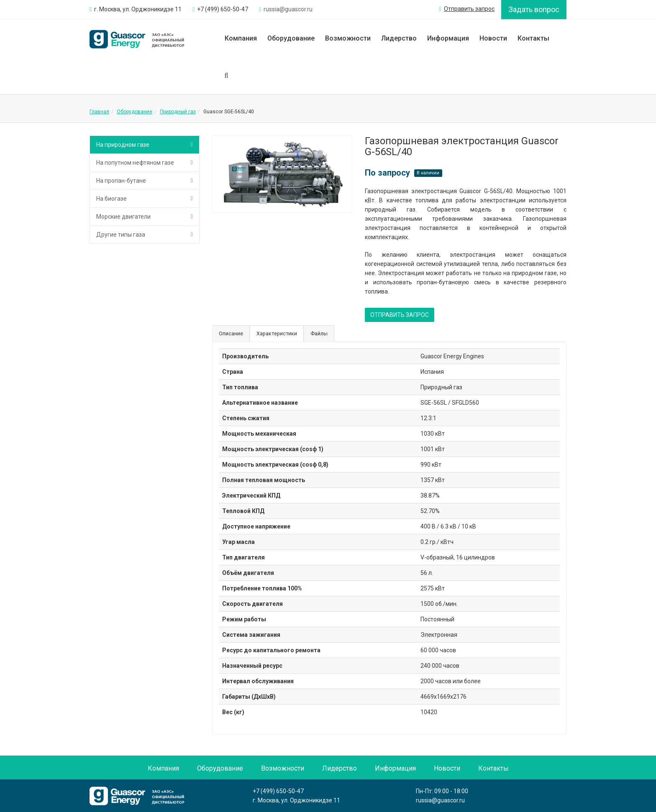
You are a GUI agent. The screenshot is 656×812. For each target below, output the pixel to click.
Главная (99, 112)
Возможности (348, 38)
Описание (231, 333)
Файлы (319, 333)
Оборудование (291, 38)
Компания (241, 38)
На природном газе (123, 145)
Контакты (533, 38)
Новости (493, 38)
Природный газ (178, 112)
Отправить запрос (467, 9)
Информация (448, 38)
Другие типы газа (121, 235)
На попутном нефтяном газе (135, 163)
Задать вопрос (534, 9)
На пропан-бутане (121, 181)
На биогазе (111, 199)
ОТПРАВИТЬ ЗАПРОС (400, 315)
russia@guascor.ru (440, 800)
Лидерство (399, 38)
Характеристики (277, 333)
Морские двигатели (123, 217)
